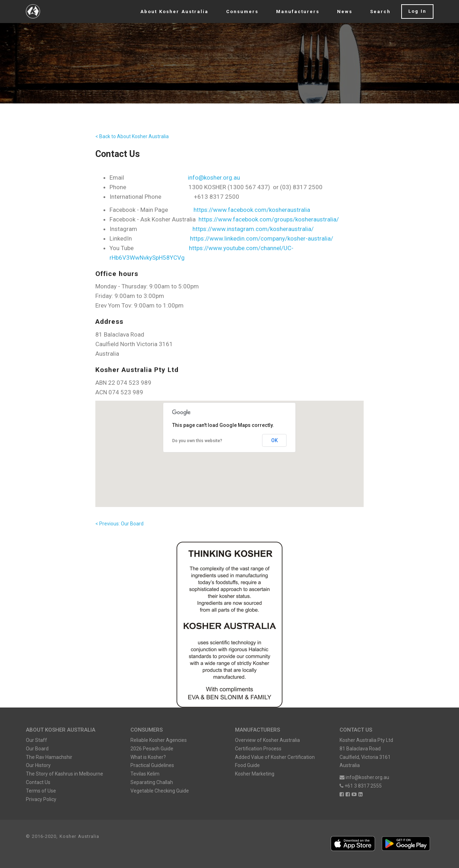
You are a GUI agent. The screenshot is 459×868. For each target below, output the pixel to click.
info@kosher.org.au (214, 177)
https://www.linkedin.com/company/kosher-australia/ (262, 238)
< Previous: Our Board (119, 524)
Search (380, 12)
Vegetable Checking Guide (160, 791)
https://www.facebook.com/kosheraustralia (252, 210)
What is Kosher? (148, 757)
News (345, 12)
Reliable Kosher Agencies (159, 740)
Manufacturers (298, 12)
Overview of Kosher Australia (267, 740)
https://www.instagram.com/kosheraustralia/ (253, 229)
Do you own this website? (197, 441)
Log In (417, 11)
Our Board (37, 749)
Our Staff (37, 740)
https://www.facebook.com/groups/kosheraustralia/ (269, 219)
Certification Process (258, 749)
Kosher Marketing (255, 774)
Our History (38, 765)
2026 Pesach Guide (152, 749)
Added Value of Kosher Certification (275, 757)
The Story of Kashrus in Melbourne (65, 774)
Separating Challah (152, 782)
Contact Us (38, 782)
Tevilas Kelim (145, 774)
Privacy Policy (41, 799)
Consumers (242, 12)
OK (275, 440)
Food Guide (247, 765)
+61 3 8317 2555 (361, 786)
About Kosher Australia (174, 12)
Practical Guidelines (152, 765)
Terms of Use (41, 791)
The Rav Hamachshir (49, 757)
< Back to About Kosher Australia (132, 136)
